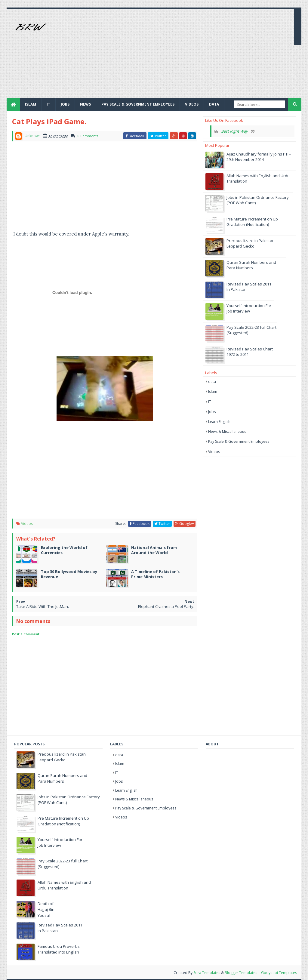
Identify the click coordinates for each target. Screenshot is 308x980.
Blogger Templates (241, 973)
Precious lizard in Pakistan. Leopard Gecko (251, 243)
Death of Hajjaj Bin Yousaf (46, 909)
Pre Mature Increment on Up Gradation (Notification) (252, 222)
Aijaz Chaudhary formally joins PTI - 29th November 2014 (259, 157)
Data (214, 104)
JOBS (65, 104)
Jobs (212, 412)
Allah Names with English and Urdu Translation (64, 885)
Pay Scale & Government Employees (138, 104)
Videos (192, 104)
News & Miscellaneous (227, 431)
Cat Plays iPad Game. (49, 121)
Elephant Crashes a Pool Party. (166, 606)
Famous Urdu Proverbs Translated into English (59, 949)
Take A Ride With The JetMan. (43, 606)
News (85, 104)
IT (48, 104)
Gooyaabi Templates (279, 973)
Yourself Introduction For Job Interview (249, 308)
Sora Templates (207, 973)
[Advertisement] (180, 56)
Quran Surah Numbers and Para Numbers (251, 265)
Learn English (219, 422)
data (212, 382)
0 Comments (88, 136)
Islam (31, 104)
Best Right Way (234, 131)
